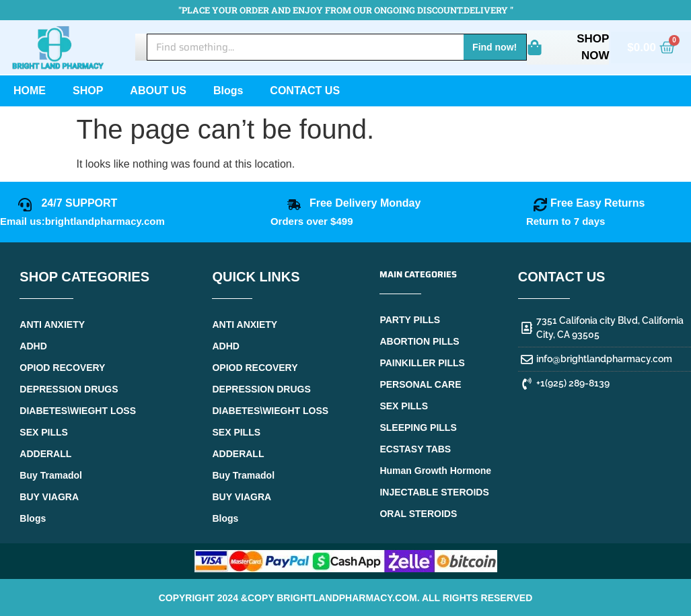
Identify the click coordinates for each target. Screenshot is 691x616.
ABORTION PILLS (419, 341)
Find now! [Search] (495, 47)
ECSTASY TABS (415, 449)
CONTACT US (305, 91)
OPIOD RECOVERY (62, 368)
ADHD (33, 346)
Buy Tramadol (51, 475)
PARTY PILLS (410, 320)
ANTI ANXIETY (52, 324)
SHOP (88, 91)
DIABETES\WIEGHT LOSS (78, 411)
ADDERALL (45, 454)
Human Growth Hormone (435, 471)
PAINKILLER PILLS (422, 363)
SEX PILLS (44, 432)
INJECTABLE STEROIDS (434, 492)
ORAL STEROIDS (418, 514)
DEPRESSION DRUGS (69, 389)
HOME (30, 91)
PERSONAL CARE (420, 384)
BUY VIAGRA (49, 497)
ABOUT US (158, 91)
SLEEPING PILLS (418, 427)
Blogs (228, 91)
